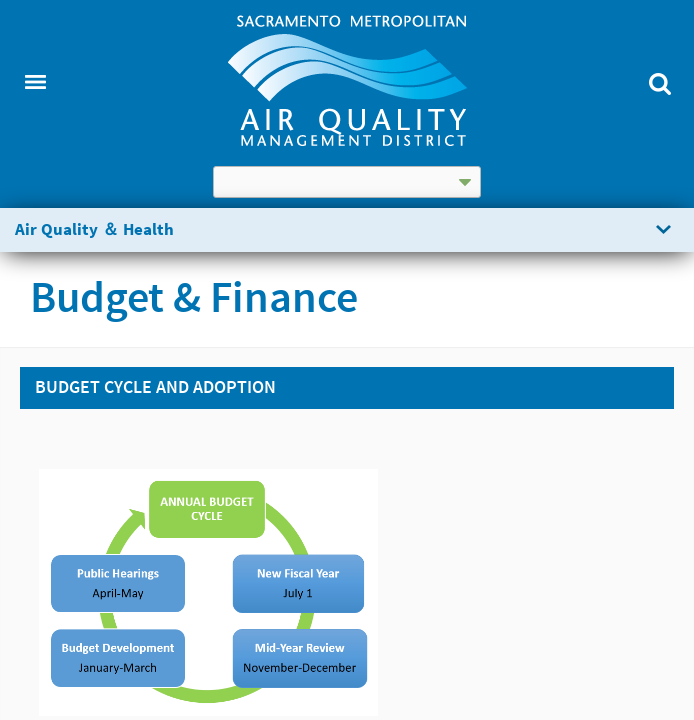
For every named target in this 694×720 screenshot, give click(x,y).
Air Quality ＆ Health (94, 229)
